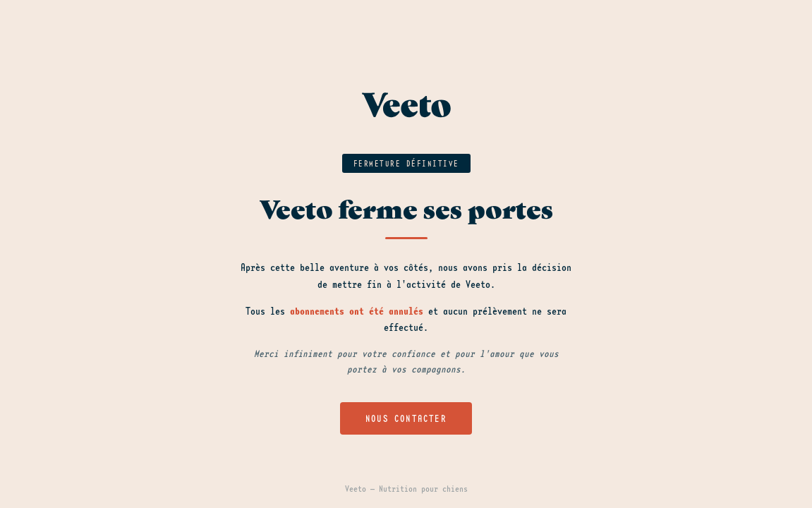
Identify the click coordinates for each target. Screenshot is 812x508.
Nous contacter (406, 418)
